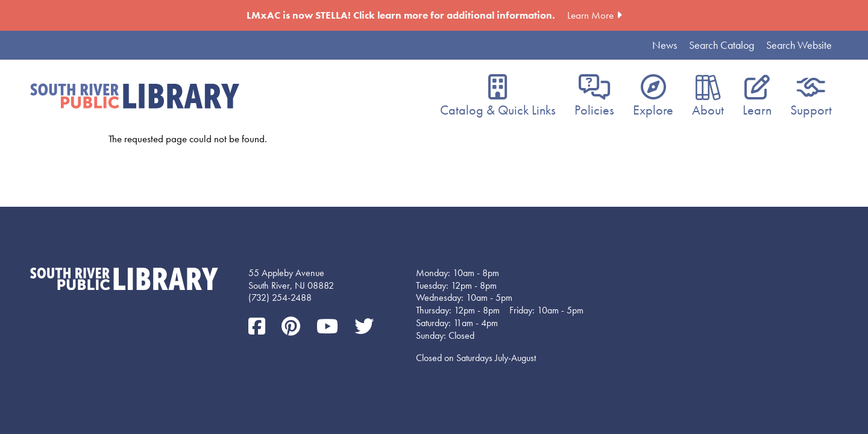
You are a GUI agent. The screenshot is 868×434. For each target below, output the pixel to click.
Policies (594, 110)
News (665, 45)
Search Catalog (722, 45)
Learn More (590, 15)
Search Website (799, 45)
